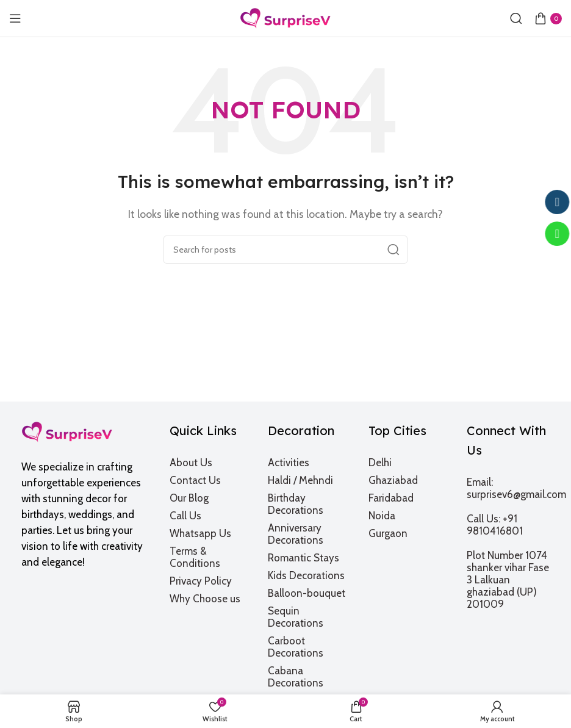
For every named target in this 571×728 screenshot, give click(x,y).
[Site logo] (285, 17)
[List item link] (211, 463)
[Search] (516, 18)
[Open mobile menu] (15, 18)
